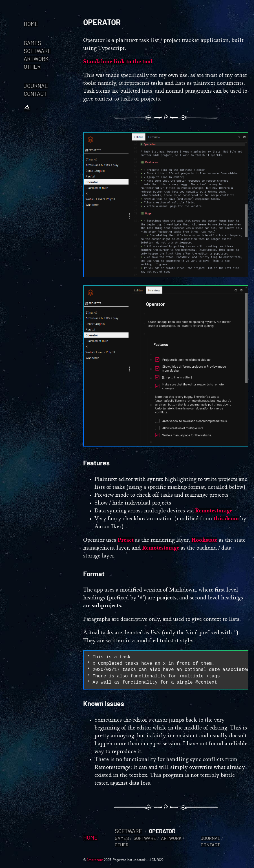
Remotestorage (214, 511)
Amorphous (95, 860)
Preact (126, 540)
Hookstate (204, 540)
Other (32, 67)
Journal (36, 86)
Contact (35, 94)
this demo (226, 519)
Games (32, 43)
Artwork (36, 59)
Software (37, 51)
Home (31, 24)
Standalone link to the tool (118, 62)
